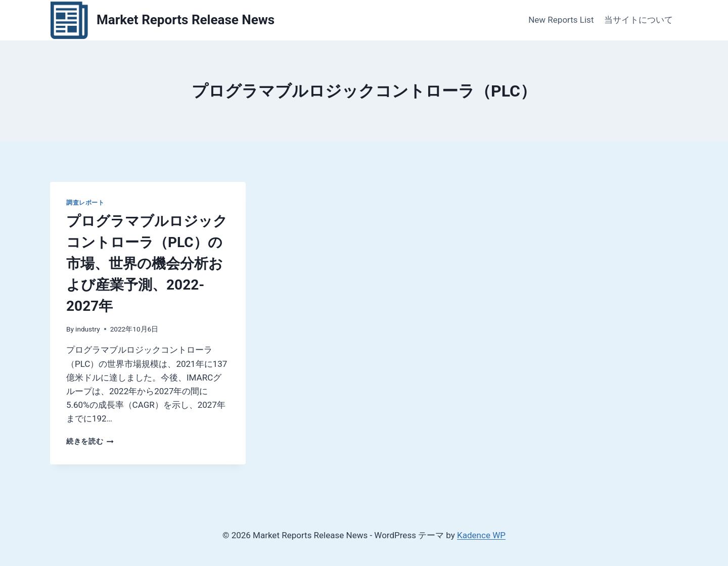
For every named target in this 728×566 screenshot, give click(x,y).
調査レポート (85, 203)
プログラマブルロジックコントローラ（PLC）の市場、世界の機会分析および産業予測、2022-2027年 (147, 264)
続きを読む (90, 441)
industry (88, 329)
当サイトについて (639, 20)
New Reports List (561, 20)
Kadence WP (481, 535)
